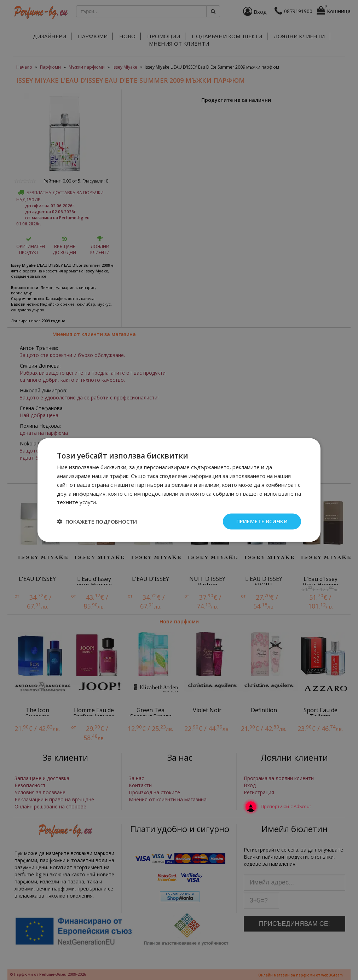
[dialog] (179, 490)
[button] (97, 521)
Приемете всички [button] (262, 521)
